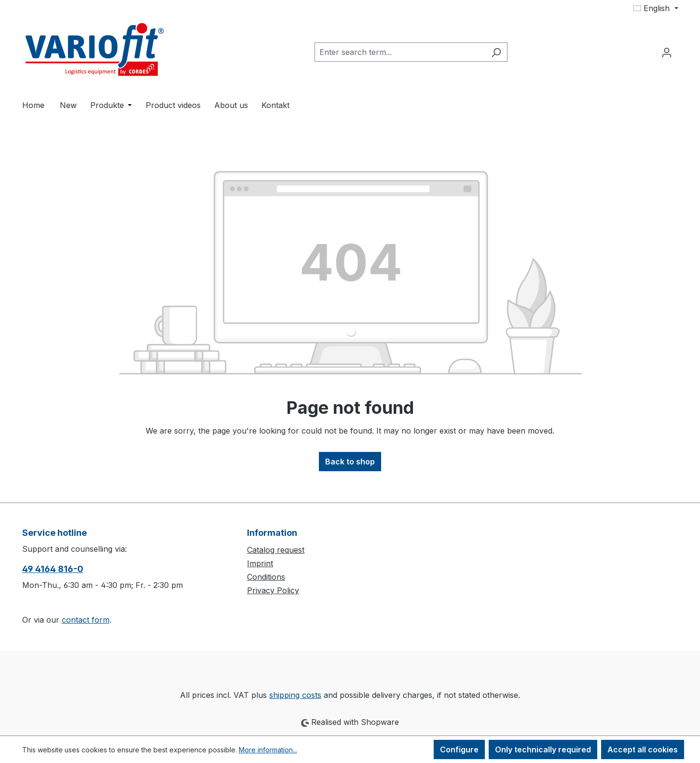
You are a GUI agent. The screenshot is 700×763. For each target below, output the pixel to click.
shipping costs (295, 695)
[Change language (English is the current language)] (656, 8)
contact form (86, 620)
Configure (459, 749)
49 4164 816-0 (53, 569)
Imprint (260, 563)
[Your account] (667, 52)
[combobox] (400, 52)
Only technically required (543, 749)
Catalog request (276, 550)
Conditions (266, 577)
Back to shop (350, 462)
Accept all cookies (643, 749)
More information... (268, 750)
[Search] (496, 52)
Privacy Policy (273, 590)
